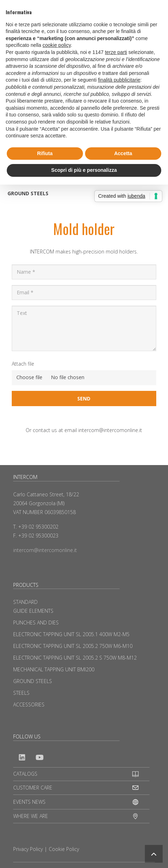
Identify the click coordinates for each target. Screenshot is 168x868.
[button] (154, 854)
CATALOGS (25, 774)
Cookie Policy (64, 849)
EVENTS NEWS (29, 802)
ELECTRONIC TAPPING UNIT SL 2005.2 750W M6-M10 (73, 646)
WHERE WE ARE (31, 816)
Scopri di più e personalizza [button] (84, 170)
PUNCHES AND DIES (36, 623)
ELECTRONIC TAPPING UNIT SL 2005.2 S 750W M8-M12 (75, 658)
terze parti (116, 52)
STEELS (21, 693)
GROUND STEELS (28, 193)
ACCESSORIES (29, 705)
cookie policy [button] (57, 45)
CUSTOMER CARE (33, 788)
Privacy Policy (28, 849)
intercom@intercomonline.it (45, 550)
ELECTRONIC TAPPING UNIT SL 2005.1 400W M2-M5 (71, 634)
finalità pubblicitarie (119, 80)
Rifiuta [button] (45, 153)
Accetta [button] (123, 153)
